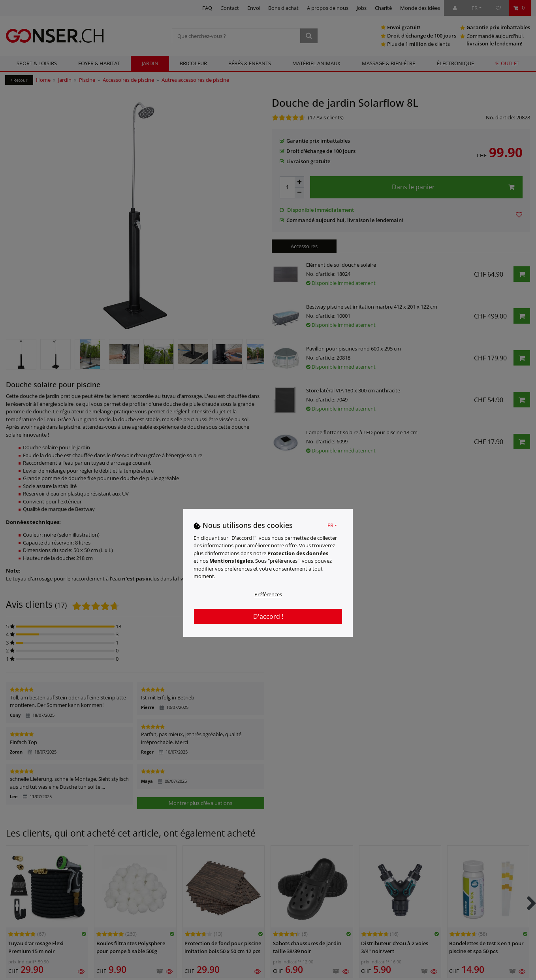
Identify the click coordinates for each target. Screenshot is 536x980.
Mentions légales (231, 561)
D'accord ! (268, 616)
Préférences (268, 594)
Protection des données (298, 553)
